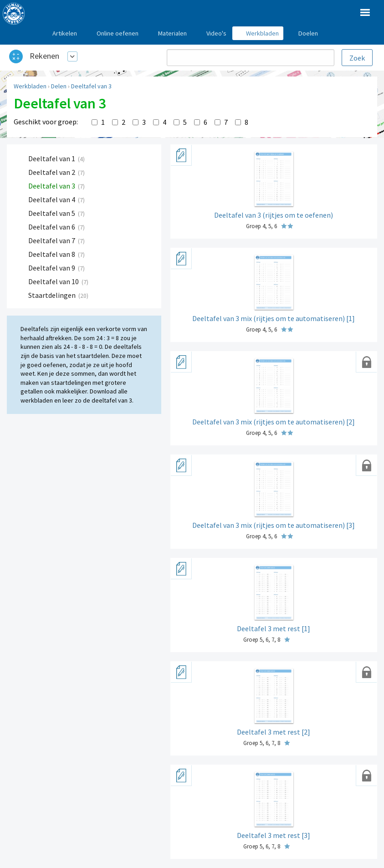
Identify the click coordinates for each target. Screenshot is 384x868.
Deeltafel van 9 (52, 268)
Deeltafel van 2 (52, 172)
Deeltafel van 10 (54, 281)
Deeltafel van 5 (52, 213)
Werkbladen (30, 86)
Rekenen (44, 56)
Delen (59, 86)
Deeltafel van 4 (52, 199)
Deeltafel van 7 (52, 240)
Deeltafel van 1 (52, 158)
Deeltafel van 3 (91, 86)
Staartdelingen (53, 295)
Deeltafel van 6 (52, 227)
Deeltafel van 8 (52, 254)
